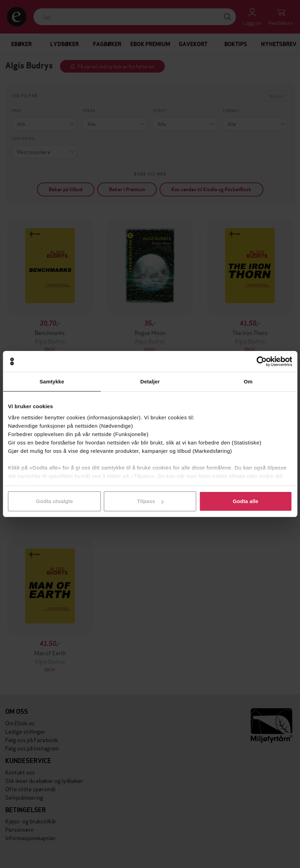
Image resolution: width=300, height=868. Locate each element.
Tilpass (150, 501)
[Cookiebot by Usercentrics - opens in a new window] (261, 361)
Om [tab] (248, 381)
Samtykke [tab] (52, 381)
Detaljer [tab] (150, 381)
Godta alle (246, 501)
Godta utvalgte (54, 501)
